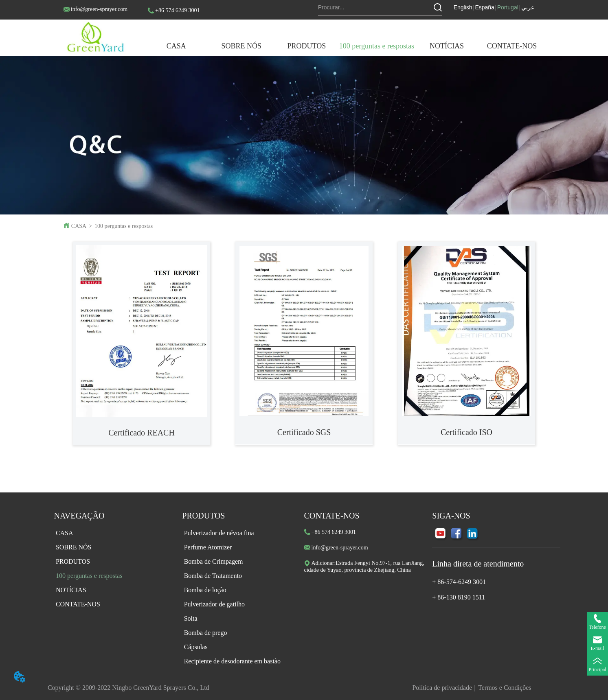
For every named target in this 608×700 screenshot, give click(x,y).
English (463, 7)
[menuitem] (241, 46)
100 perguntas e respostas (124, 226)
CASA (79, 226)
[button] (242, 46)
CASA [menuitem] (176, 46)
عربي (528, 7)
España (484, 7)
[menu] (344, 46)
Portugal (508, 7)
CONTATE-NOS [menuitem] (512, 46)
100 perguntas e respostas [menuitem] (377, 46)
